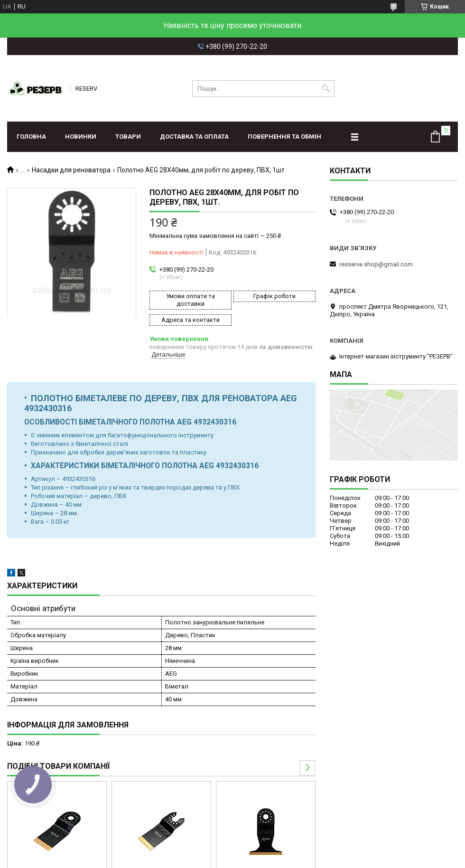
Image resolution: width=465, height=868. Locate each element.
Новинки (81, 137)
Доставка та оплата (194, 137)
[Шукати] (326, 89)
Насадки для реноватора (71, 170)
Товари (128, 137)
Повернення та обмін (284, 137)
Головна (31, 137)
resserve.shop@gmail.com (376, 264)
